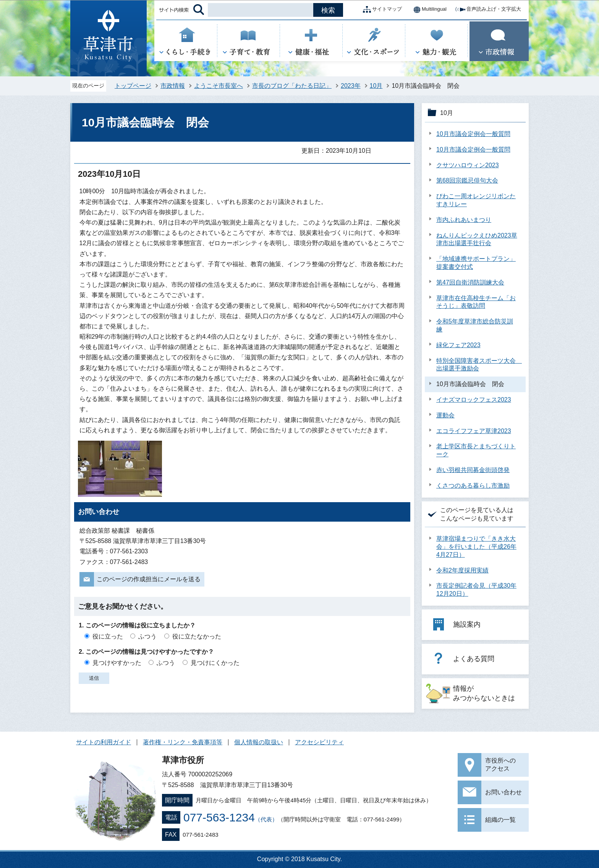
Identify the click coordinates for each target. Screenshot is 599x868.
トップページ (133, 86)
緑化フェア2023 (458, 345)
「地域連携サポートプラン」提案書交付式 (476, 263)
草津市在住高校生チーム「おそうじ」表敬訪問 (476, 302)
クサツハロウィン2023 (468, 165)
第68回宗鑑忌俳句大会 (467, 180)
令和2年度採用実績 (462, 570)
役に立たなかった (197, 636)
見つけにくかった (215, 663)
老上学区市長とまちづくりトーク (476, 450)
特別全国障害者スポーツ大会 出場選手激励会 (479, 365)
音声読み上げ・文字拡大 (488, 10)
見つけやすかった (117, 663)
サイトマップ (381, 10)
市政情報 (173, 86)
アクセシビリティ (319, 742)
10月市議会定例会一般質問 (473, 134)
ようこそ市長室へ (219, 86)
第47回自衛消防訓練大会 (470, 282)
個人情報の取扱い (259, 742)
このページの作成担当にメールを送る (149, 579)
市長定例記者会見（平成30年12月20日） (476, 590)
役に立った (108, 636)
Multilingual (428, 10)
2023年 (351, 86)
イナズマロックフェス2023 (474, 400)
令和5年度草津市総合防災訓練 (475, 325)
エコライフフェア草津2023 (474, 431)
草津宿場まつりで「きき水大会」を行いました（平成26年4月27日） (476, 547)
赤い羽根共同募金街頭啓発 (473, 470)
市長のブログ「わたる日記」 (292, 86)
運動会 (445, 415)
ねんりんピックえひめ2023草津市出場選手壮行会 (477, 239)
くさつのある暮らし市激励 (473, 486)
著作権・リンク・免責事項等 (183, 742)
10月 (376, 86)
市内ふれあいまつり (464, 220)
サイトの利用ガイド (104, 742)
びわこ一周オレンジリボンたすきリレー (476, 200)
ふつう (147, 636)
